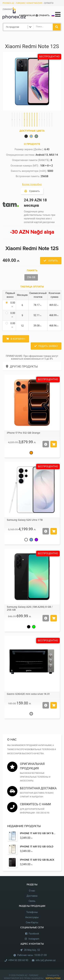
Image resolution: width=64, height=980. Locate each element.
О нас (32, 891)
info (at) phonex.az (46, 960)
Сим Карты (32, 922)
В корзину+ (18, 339)
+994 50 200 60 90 (18, 960)
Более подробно (32, 184)
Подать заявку (48, 346)
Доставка (32, 896)
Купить (53, 261)
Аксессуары (32, 917)
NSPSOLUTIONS (53, 978)
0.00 (13, 305)
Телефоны (32, 912)
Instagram (34, 939)
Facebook (34, 934)
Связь (32, 901)
